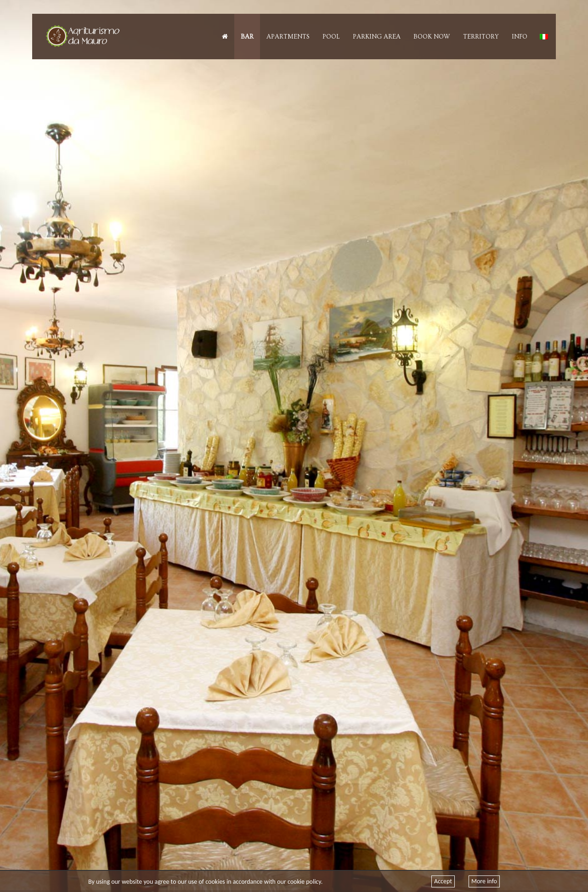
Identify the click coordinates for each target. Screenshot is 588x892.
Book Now (432, 37)
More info (484, 881)
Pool (331, 37)
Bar (247, 37)
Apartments (288, 37)
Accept (443, 881)
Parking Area (377, 37)
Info (520, 37)
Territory (481, 37)
